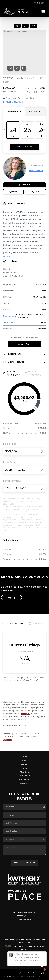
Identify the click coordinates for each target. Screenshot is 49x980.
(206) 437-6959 (25, 920)
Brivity (22, 973)
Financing (25, 772)
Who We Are (25, 780)
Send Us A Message (25, 863)
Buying (25, 764)
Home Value (24, 776)
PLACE (29, 942)
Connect (24, 784)
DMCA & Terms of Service (26, 977)
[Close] (44, 954)
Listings (24, 761)
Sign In (39, 3)
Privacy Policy (9, 977)
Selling (25, 768)
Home (24, 757)
